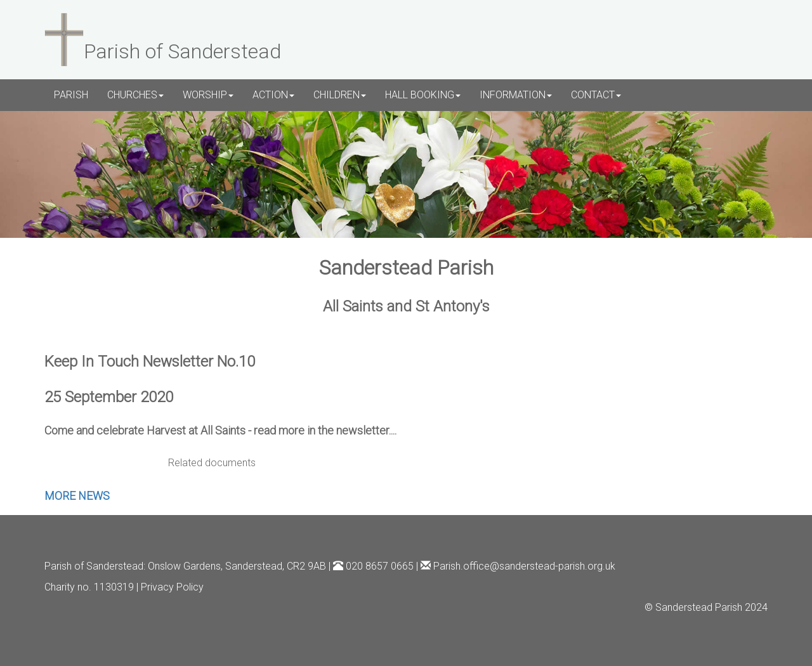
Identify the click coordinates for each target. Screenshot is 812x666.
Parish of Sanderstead (94, 566)
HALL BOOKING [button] (423, 95)
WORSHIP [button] (208, 95)
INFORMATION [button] (516, 95)
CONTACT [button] (596, 95)
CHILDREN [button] (340, 95)
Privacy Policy (172, 587)
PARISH (71, 95)
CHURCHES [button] (135, 95)
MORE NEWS (77, 496)
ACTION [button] (273, 95)
